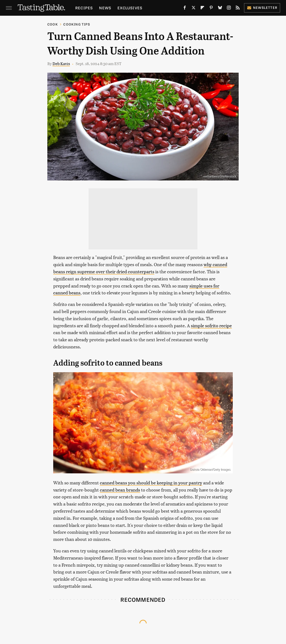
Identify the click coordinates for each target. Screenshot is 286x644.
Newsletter (262, 7)
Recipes (84, 8)
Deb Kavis (61, 63)
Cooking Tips (77, 24)
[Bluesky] (220, 9)
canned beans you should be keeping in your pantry (151, 483)
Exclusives (130, 8)
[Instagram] (229, 9)
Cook (53, 24)
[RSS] (238, 9)
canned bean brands (120, 490)
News (105, 8)
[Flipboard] (202, 9)
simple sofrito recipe (211, 325)
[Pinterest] (211, 9)
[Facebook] (185, 9)
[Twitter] (194, 9)
